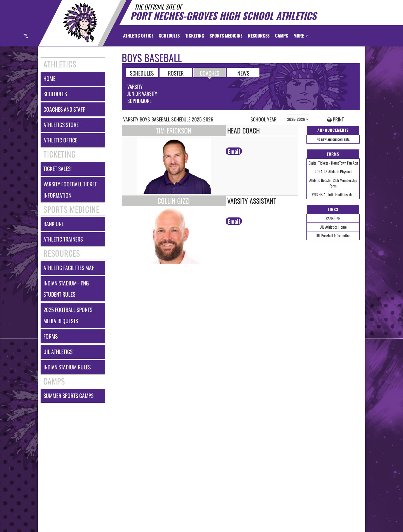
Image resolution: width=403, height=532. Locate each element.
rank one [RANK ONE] (54, 224)
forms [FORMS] (51, 336)
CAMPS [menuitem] (282, 36)
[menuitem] (138, 36)
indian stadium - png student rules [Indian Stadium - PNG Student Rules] (66, 289)
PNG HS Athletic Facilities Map (333, 194)
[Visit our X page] (25, 36)
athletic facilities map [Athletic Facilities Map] (69, 268)
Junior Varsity (142, 93)
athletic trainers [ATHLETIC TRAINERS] (63, 239)
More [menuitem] (301, 36)
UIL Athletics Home (333, 227)
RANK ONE (333, 218)
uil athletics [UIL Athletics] (58, 352)
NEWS (243, 73)
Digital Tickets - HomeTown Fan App (333, 163)
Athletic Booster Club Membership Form (333, 183)
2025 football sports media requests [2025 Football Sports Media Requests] (68, 315)
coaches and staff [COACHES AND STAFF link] (64, 109)
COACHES (209, 73)
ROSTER (176, 73)
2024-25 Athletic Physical (333, 171)
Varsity (135, 86)
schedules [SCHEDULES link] (55, 94)
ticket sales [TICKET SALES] (57, 169)
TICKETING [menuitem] (195, 36)
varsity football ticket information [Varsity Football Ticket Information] (70, 190)
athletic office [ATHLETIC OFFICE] (60, 140)
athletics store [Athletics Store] (61, 125)
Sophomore (139, 101)
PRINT (335, 119)
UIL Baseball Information (333, 235)
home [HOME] (49, 78)
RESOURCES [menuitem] (259, 36)
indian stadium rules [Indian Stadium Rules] (67, 367)
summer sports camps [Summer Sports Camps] (68, 396)
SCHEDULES (142, 73)
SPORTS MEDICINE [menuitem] (226, 36)
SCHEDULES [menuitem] (169, 36)
